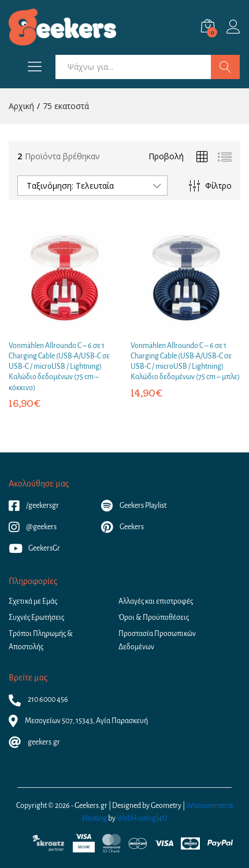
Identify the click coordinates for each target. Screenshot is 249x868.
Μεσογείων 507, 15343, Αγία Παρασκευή (78, 721)
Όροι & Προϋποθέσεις (154, 618)
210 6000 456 (38, 699)
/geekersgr (34, 506)
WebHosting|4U (142, 818)
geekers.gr (34, 742)
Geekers (122, 527)
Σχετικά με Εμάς (33, 601)
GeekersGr (34, 548)
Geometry (166, 806)
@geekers (33, 527)
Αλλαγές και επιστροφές (156, 601)
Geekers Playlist (134, 506)
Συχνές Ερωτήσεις (36, 618)
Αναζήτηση (226, 67)
